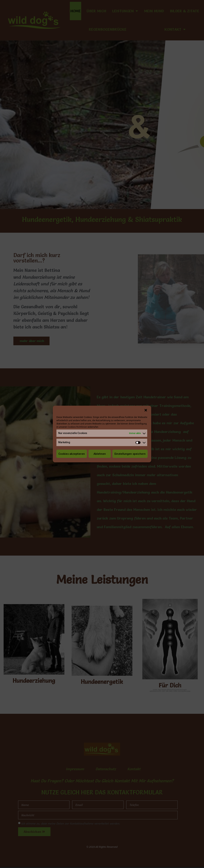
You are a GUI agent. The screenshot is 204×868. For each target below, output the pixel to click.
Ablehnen (100, 454)
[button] (146, 410)
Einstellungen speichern (130, 454)
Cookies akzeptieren (72, 454)
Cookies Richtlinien (77, 427)
